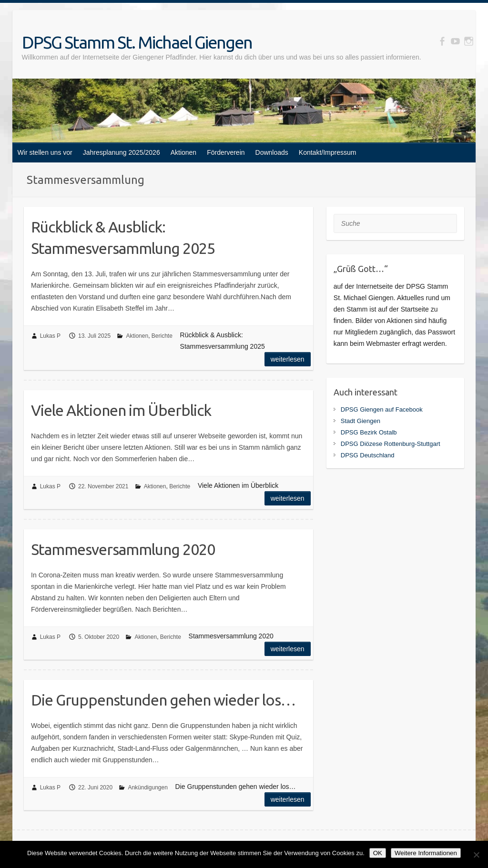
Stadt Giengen (361, 421)
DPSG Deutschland (368, 455)
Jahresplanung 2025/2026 (122, 152)
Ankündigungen (147, 787)
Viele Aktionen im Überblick (121, 410)
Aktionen (183, 152)
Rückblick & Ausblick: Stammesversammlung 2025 (123, 237)
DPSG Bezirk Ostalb (369, 432)
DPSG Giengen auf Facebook (382, 409)
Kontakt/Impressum (328, 152)
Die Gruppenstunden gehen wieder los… (163, 700)
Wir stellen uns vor (45, 152)
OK (378, 853)
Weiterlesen (288, 359)
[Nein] (476, 855)
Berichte (162, 336)
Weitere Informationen (426, 853)
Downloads (272, 152)
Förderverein (226, 152)
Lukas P (50, 336)
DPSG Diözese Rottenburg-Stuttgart (391, 444)
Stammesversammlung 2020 (123, 549)
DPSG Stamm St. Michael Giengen (137, 42)
